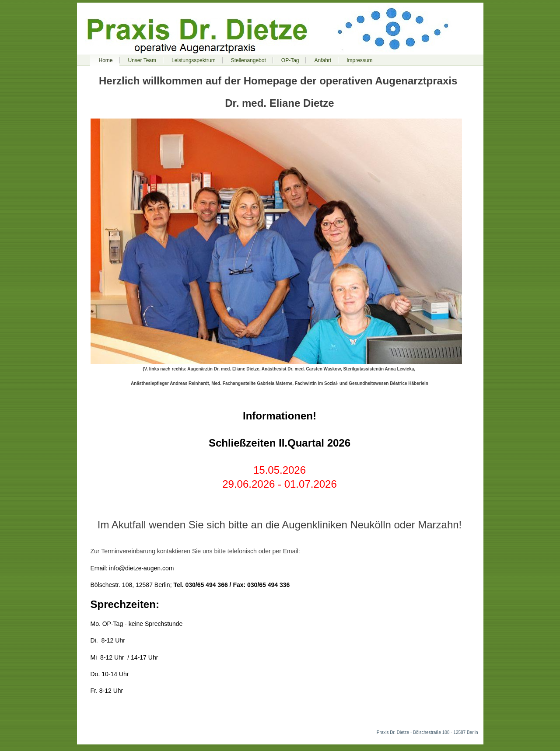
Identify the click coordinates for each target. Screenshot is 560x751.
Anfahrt (323, 60)
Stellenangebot (248, 60)
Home (106, 60)
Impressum (359, 60)
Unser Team (142, 60)
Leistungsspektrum (194, 60)
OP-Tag (290, 60)
